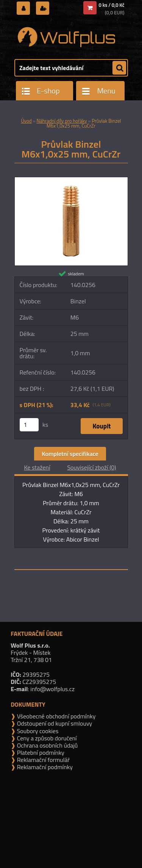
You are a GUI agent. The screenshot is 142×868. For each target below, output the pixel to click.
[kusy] (29, 425)
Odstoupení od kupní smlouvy (54, 723)
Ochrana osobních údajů (47, 745)
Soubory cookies (37, 731)
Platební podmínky (40, 752)
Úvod (26, 121)
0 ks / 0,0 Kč (112, 5)
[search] (119, 68)
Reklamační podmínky (44, 767)
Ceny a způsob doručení (46, 738)
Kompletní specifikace (70, 454)
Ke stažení (37, 467)
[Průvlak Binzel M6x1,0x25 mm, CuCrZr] (71, 180)
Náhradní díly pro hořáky (62, 121)
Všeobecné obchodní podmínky (55, 716)
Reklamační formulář (43, 760)
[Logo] (66, 37)
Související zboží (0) (91, 467)
